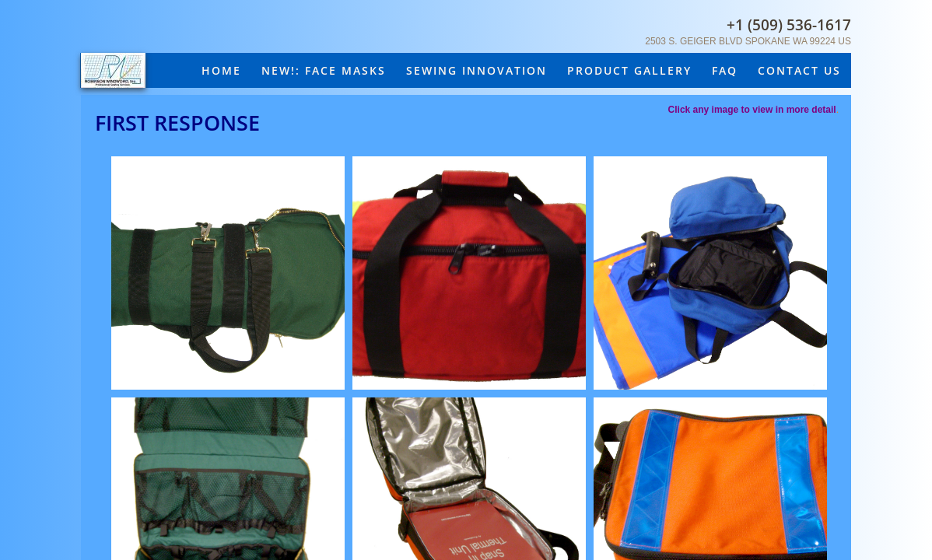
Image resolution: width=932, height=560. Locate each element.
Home (221, 70)
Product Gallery (629, 70)
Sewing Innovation (477, 70)
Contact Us (799, 70)
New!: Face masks (324, 70)
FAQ (725, 70)
